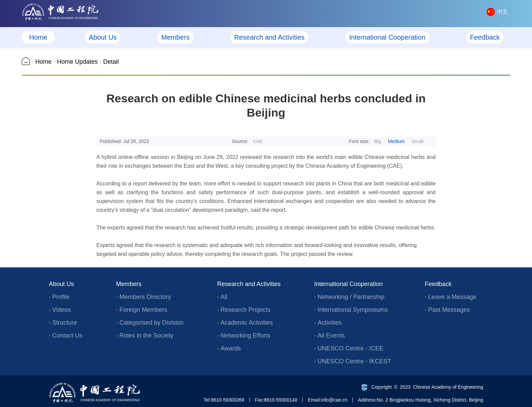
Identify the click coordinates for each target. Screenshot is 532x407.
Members (175, 37)
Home (38, 37)
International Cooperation (387, 37)
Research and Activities (269, 37)
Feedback (485, 37)
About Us (103, 37)
